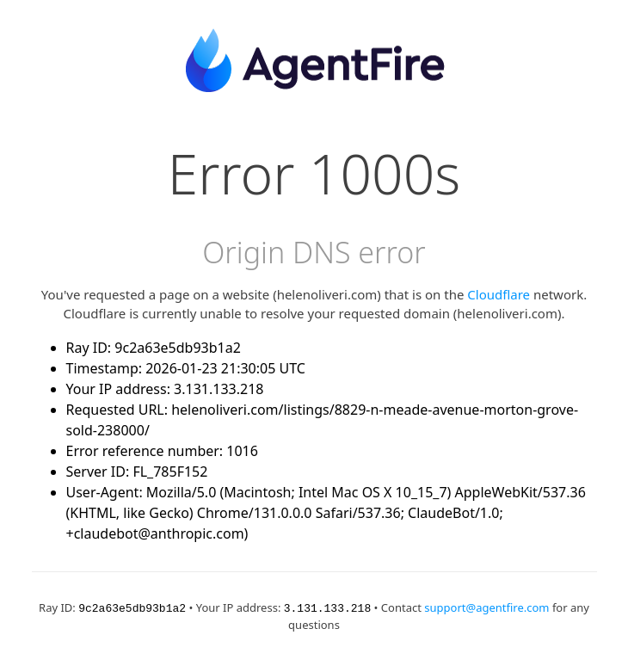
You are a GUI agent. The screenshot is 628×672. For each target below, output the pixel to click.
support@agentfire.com (486, 607)
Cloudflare (499, 294)
